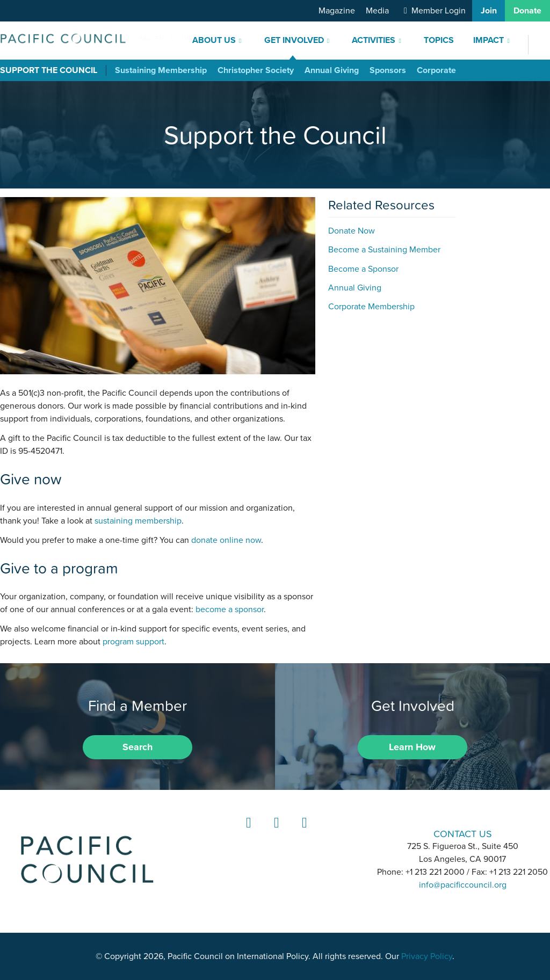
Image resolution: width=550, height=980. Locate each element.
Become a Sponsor (363, 269)
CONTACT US (463, 834)
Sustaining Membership (161, 70)
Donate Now (352, 231)
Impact (489, 40)
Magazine (337, 11)
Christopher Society (256, 70)
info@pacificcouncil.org (463, 885)
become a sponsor (230, 609)
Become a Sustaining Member (384, 250)
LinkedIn (247, 833)
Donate (527, 11)
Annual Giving (332, 70)
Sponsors (388, 70)
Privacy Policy (427, 956)
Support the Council (49, 70)
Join (489, 11)
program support (133, 642)
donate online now (226, 540)
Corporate (436, 70)
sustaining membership (138, 521)
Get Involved (294, 40)
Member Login (439, 11)
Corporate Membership (371, 307)
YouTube (303, 833)
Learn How (412, 747)
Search (137, 747)
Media (377, 11)
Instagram (275, 833)
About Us (214, 40)
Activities (374, 40)
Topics (439, 40)
